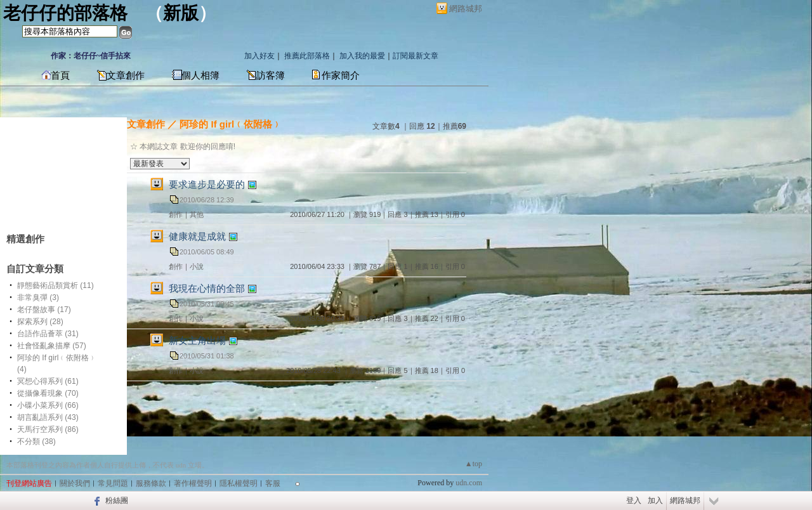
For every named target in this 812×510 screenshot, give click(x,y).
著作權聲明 (193, 483)
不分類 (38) (36, 441)
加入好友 (259, 56)
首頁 (60, 75)
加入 (655, 500)
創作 (176, 214)
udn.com (469, 483)
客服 (273, 483)
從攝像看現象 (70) (48, 393)
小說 (197, 266)
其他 (197, 214)
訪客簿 (271, 75)
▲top (474, 464)
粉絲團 (117, 500)
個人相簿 (200, 75)
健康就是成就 (197, 236)
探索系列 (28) (40, 322)
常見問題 (113, 483)
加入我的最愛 (362, 56)
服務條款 (151, 483)
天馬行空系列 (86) (48, 429)
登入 (634, 500)
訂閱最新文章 (416, 56)
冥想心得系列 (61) (48, 381)
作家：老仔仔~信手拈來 (91, 56)
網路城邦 (466, 9)
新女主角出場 (197, 340)
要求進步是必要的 (207, 184)
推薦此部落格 (307, 56)
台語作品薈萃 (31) (48, 334)
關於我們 (75, 483)
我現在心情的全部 (207, 288)
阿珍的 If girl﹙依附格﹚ (231, 124)
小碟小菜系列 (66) (48, 405)
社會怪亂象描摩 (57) (52, 346)
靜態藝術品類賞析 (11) (56, 285)
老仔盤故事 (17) (44, 310)
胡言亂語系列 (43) (48, 417)
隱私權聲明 (239, 483)
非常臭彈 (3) (38, 297)
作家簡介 (341, 75)
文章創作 (126, 75)
